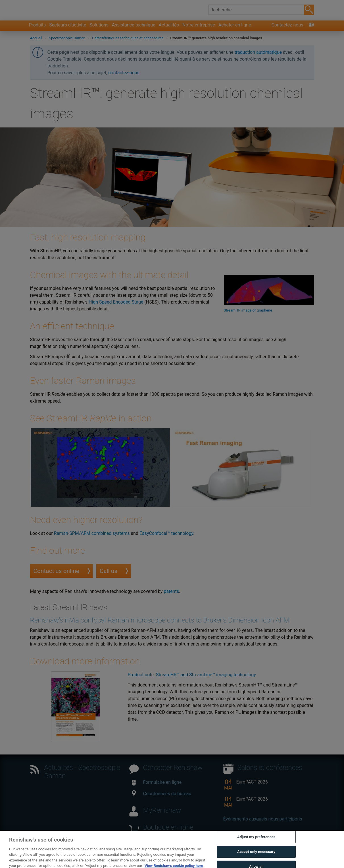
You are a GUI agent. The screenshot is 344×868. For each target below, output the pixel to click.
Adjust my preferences (256, 859)
